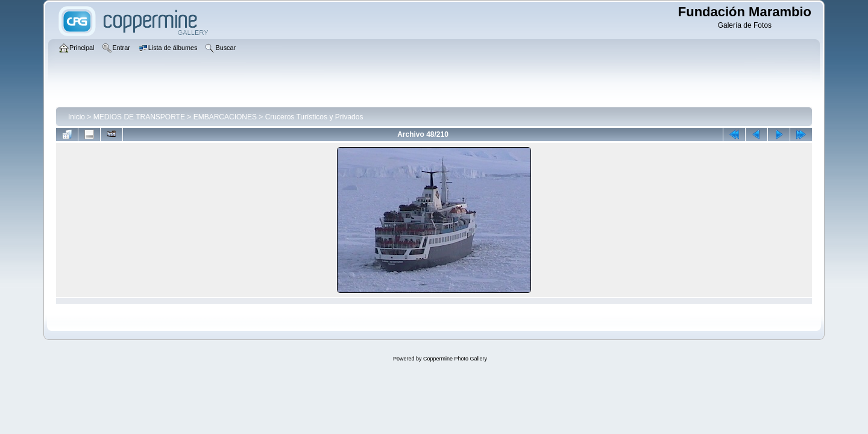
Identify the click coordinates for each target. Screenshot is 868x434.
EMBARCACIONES (225, 117)
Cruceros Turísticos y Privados (314, 117)
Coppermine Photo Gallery (455, 359)
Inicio (77, 117)
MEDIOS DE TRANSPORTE (139, 117)
